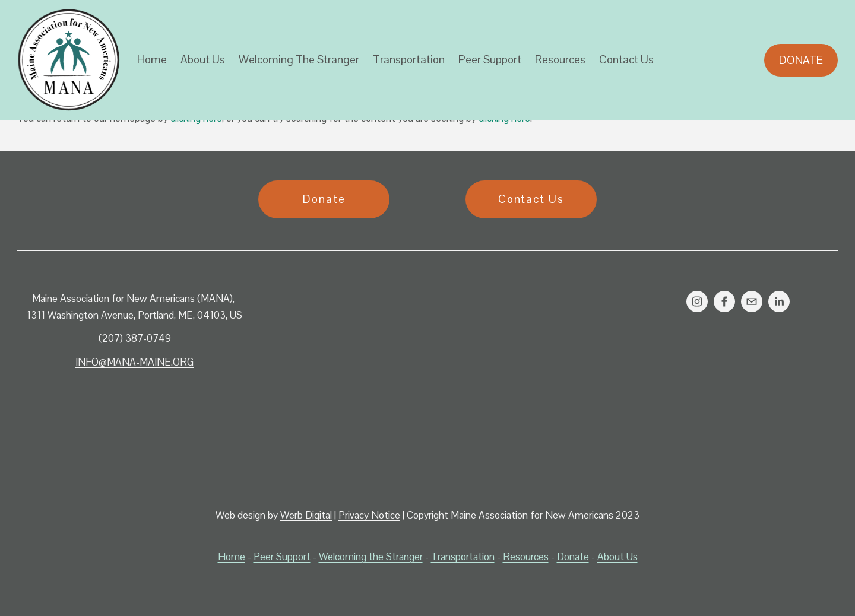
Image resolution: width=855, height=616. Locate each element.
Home (152, 60)
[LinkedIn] (779, 301)
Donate (801, 60)
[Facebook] (724, 301)
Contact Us (626, 60)
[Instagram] (697, 301)
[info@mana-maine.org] (752, 301)
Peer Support (490, 60)
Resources (560, 60)
